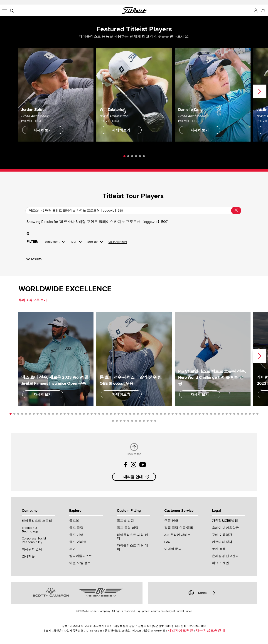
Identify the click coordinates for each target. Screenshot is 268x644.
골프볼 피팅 (125, 521)
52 (207, 414)
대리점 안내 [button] (137, 477)
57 (227, 414)
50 (200, 414)
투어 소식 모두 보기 (33, 300)
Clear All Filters (118, 242)
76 (151, 421)
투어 (73, 549)
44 (176, 414)
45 (180, 414)
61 (242, 414)
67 (117, 421)
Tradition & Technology (30, 530)
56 (223, 414)
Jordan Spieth (33, 110)
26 (107, 414)
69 (124, 421)
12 (53, 414)
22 (92, 414)
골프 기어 (76, 535)
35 (142, 414)
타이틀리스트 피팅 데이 (132, 547)
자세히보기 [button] (43, 130)
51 (203, 414)
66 (113, 421)
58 (230, 414)
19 (80, 414)
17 (72, 414)
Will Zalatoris (111, 110)
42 (169, 414)
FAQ (167, 542)
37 (149, 414)
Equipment (52, 242)
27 (111, 414)
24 (99, 414)
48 (192, 414)
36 (146, 414)
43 (173, 414)
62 (246, 414)
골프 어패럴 (78, 542)
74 (144, 421)
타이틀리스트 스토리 (37, 521)
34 (138, 414)
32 (130, 414)
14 (61, 414)
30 (122, 414)
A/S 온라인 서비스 (177, 535)
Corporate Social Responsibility (34, 540)
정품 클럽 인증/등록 (179, 528)
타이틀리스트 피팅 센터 (132, 537)
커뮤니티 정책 (222, 542)
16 (68, 414)
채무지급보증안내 (210, 630)
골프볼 (74, 521)
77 (155, 421)
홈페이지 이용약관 (225, 528)
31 (126, 414)
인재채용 (28, 556)
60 (238, 414)
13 (57, 414)
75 (148, 421)
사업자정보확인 (181, 630)
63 (250, 414)
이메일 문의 (173, 549)
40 (161, 414)
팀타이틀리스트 (81, 556)
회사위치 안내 (32, 549)
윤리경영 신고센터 (225, 556)
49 (196, 414)
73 (140, 421)
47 (188, 414)
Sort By (92, 242)
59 (234, 414)
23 (95, 414)
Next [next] (260, 92)
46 (184, 414)
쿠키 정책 (219, 549)
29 (119, 414)
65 (257, 414)
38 (153, 414)
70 (128, 421)
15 (65, 414)
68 (121, 421)
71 (132, 421)
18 (76, 414)
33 (134, 414)
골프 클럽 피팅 (128, 528)
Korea (202, 593)
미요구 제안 (221, 563)
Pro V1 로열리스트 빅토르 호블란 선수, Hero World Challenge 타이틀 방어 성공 (212, 377)
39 (157, 414)
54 (215, 414)
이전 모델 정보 (80, 563)
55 (219, 414)
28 (115, 414)
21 (88, 414)
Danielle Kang (191, 110)
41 (165, 414)
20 (84, 414)
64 (254, 414)
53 (211, 414)
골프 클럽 (76, 528)
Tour (73, 242)
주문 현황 (171, 521)
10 (45, 414)
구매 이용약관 (222, 535)
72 (136, 421)
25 (103, 414)
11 (49, 414)
